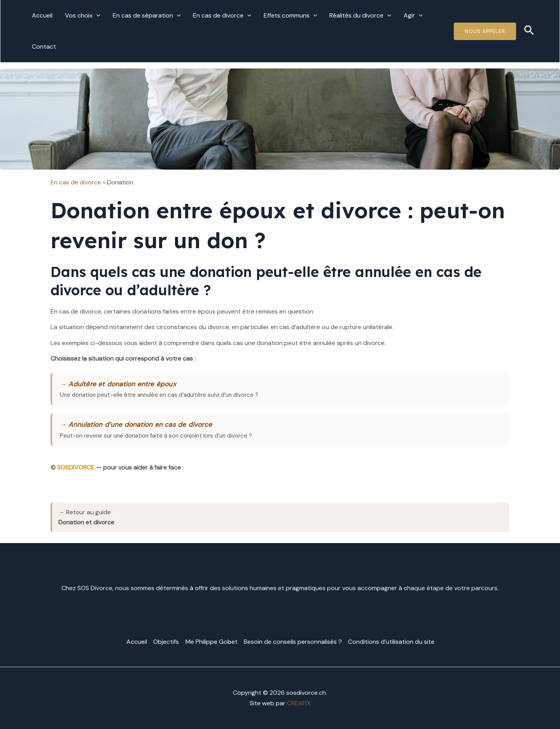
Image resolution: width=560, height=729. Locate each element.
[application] (96, 16)
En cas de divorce (222, 16)
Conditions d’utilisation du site (391, 642)
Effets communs (290, 16)
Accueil (42, 15)
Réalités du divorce (360, 16)
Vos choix (83, 16)
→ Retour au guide (87, 517)
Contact (44, 46)
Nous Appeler (485, 31)
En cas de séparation (147, 16)
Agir (413, 16)
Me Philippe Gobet (212, 642)
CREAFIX (299, 703)
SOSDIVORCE (77, 468)
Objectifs (166, 642)
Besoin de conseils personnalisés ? (293, 642)
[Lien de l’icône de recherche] (529, 31)
